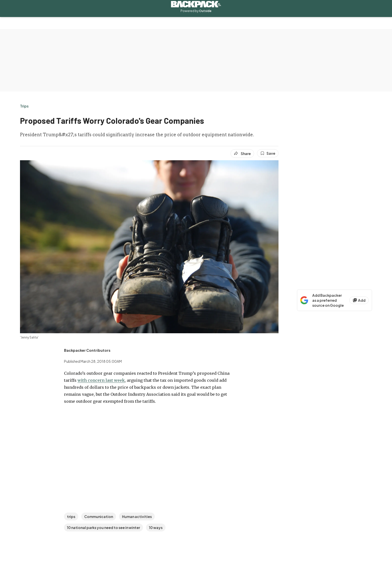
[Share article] (242, 153)
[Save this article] (268, 153)
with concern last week (101, 380)
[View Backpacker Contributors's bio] (87, 350)
